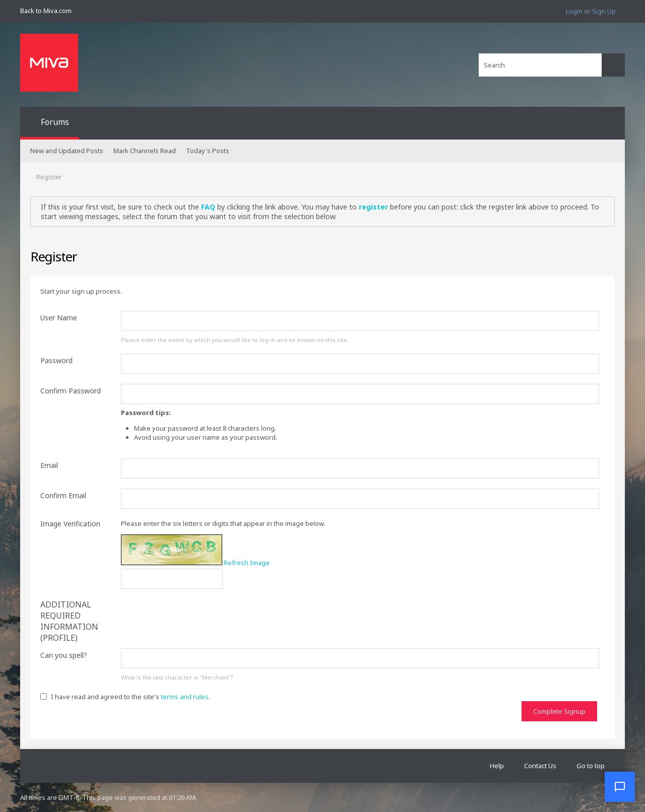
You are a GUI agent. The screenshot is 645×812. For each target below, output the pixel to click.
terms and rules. (185, 697)
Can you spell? (64, 655)
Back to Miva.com (46, 11)
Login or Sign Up (591, 11)
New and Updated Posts (67, 151)
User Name (59, 318)
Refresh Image (247, 563)
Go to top (591, 766)
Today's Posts (208, 151)
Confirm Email (63, 495)
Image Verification (70, 524)
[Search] (540, 65)
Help (497, 766)
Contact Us (540, 766)
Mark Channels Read (145, 151)
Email (49, 465)
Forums (55, 122)
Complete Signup (559, 711)
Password (56, 360)
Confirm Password (71, 391)
